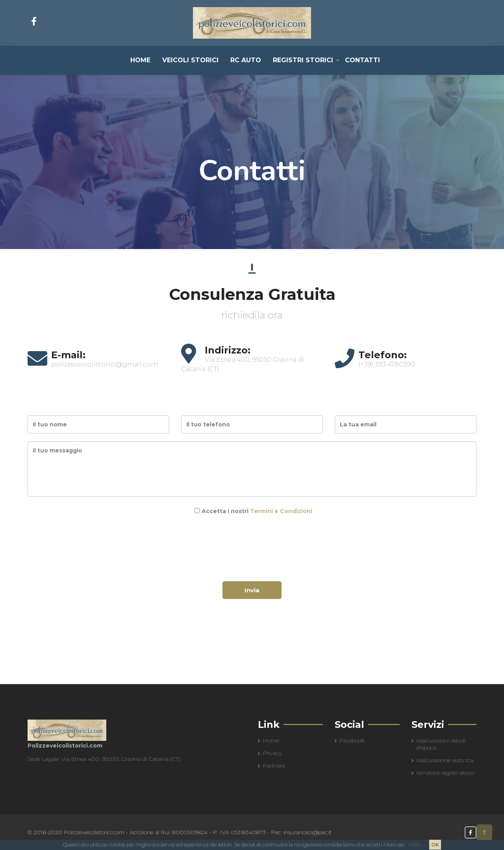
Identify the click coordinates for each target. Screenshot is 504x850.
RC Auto (246, 60)
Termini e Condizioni (281, 511)
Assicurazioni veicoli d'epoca (441, 744)
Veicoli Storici (190, 60)
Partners (274, 766)
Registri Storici (303, 60)
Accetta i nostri (257, 511)
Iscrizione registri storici (445, 773)
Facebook (352, 740)
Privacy (272, 753)
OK (435, 845)
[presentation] (252, 540)
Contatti (362, 60)
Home (140, 60)
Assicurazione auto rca (445, 760)
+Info (414, 845)
